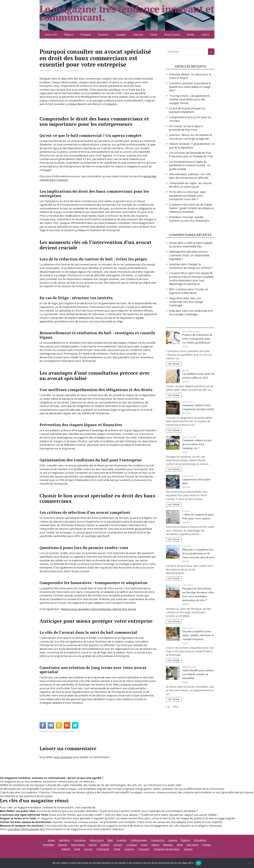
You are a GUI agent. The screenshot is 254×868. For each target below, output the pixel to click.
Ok (199, 863)
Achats (187, 511)
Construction (158, 840)
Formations (200, 840)
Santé (154, 35)
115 (175, 707)
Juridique (58, 71)
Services (188, 476)
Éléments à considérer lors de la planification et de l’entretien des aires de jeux (198, 553)
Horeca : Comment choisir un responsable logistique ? (189, 255)
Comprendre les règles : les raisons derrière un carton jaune (190, 185)
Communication (139, 840)
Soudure (173, 840)
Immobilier (189, 667)
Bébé (110, 840)
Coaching (122, 840)
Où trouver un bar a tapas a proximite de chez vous (186, 128)
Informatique (191, 332)
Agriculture (64, 840)
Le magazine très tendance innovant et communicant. (127, 13)
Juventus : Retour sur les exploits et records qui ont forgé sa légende (191, 137)
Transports (144, 849)
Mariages (168, 845)
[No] (250, 863)
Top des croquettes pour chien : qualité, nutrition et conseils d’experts (198, 635)
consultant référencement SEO (26, 829)
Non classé (190, 437)
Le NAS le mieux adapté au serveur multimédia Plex (191, 245)
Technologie (103, 849)
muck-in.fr (51, 35)
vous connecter (63, 757)
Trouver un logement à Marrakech (189, 291)
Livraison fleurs (179, 273)
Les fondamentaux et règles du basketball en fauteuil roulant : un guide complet (190, 165)
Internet (138, 35)
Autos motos (172, 35)
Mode (191, 35)
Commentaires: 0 (73, 71)
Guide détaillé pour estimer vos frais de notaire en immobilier (198, 674)
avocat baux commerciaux (62, 731)
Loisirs (205, 35)
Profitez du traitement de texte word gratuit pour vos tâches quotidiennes (197, 339)
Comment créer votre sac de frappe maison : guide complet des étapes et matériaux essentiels (191, 208)
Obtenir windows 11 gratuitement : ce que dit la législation (192, 146)
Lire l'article (174, 364)
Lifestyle (118, 845)
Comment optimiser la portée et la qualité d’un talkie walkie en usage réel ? (190, 87)
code (172, 311)
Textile (117, 849)
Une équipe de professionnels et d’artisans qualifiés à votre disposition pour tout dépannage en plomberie (191, 278)
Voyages (121, 35)
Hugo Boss (176, 298)
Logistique (131, 845)
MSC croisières (178, 289)
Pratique (86, 35)
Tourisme (129, 849)
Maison (69, 35)
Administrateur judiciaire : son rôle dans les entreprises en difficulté (190, 176)
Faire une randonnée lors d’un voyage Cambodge (186, 302)
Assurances (80, 840)
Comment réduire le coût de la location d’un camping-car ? (197, 444)
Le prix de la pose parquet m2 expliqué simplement (187, 110)
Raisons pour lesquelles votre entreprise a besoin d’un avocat (98, 609)
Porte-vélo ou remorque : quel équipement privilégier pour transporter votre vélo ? (187, 196)
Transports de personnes (167, 849)
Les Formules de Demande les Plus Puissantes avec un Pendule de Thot (191, 155)
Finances (103, 35)
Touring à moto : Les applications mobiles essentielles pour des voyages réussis (189, 99)
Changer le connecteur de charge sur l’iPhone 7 (191, 266)
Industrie (188, 402)
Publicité (66, 849)
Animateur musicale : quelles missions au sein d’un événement (189, 219)
